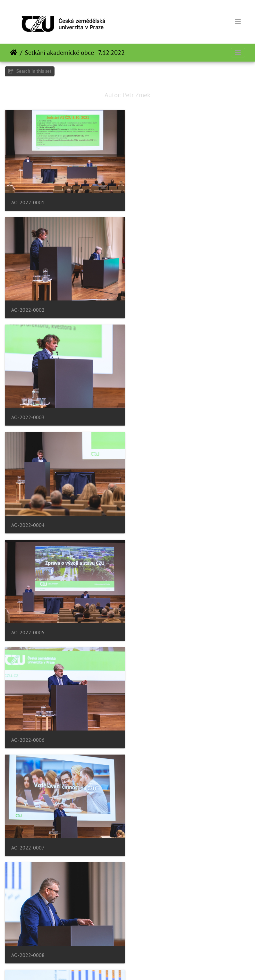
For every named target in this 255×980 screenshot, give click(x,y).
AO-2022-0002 (156, 201)
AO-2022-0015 (28, 942)
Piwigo (144, 967)
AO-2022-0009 (28, 624)
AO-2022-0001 (28, 201)
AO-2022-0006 (156, 413)
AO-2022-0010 (156, 624)
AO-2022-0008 (156, 518)
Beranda (14, 53)
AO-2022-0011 (28, 730)
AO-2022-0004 (156, 307)
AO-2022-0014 (156, 836)
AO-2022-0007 (28, 518)
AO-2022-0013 (28, 836)
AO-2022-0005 (28, 413)
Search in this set (30, 71)
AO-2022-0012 (156, 730)
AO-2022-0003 (28, 307)
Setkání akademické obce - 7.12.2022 (75, 53)
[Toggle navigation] (238, 22)
